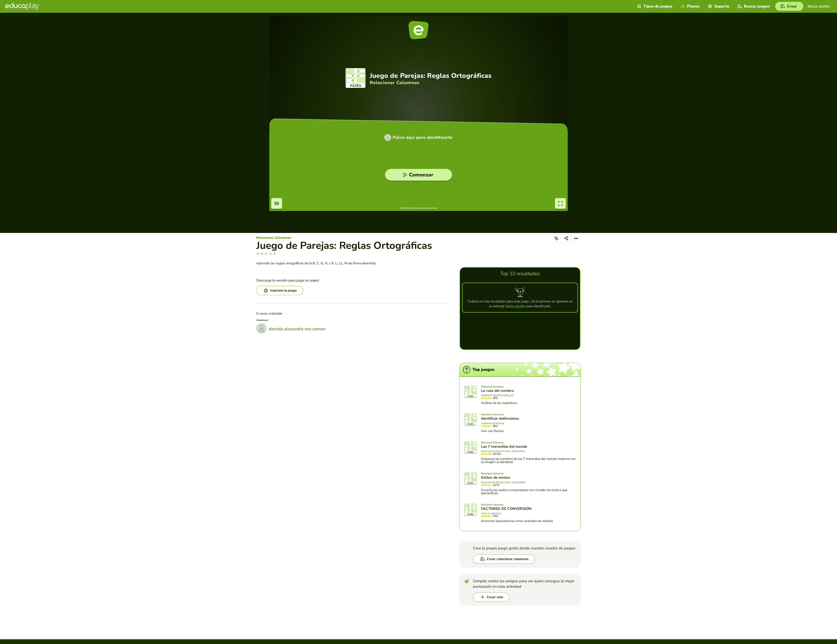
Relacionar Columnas (274, 238)
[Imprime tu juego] (280, 291)
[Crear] (789, 6)
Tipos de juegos (654, 6)
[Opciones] (576, 238)
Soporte (718, 6)
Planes (690, 6)
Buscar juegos (753, 6)
